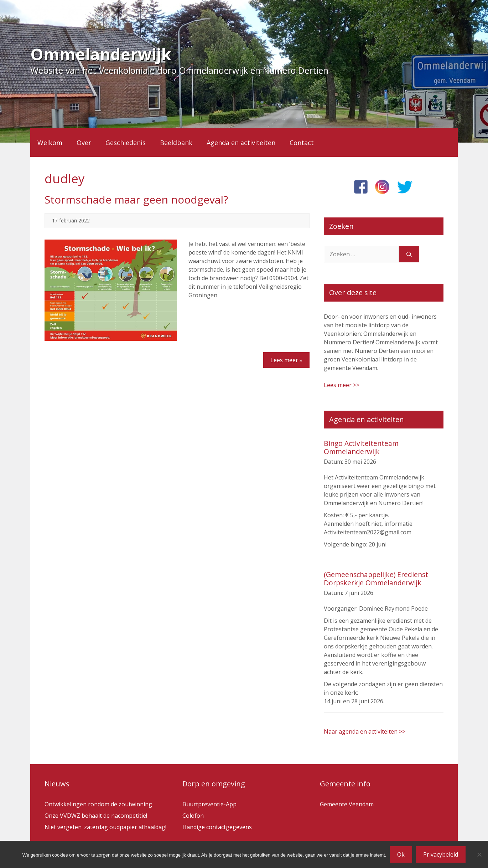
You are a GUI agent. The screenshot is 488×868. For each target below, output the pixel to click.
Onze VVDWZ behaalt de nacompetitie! (96, 816)
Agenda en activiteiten (241, 143)
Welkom (50, 143)
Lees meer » (286, 360)
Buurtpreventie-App (209, 804)
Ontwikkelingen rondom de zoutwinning (98, 804)
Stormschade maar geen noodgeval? (136, 199)
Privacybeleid (441, 854)
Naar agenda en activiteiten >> (365, 731)
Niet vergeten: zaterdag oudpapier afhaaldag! (105, 827)
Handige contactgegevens (217, 827)
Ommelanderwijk (101, 54)
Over (84, 143)
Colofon (193, 816)
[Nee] (479, 854)
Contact (302, 143)
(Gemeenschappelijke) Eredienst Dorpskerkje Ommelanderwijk (376, 579)
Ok (401, 854)
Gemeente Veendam (347, 804)
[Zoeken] (409, 254)
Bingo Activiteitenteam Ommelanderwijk (361, 447)
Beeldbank (176, 143)
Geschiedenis (126, 143)
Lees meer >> (342, 385)
